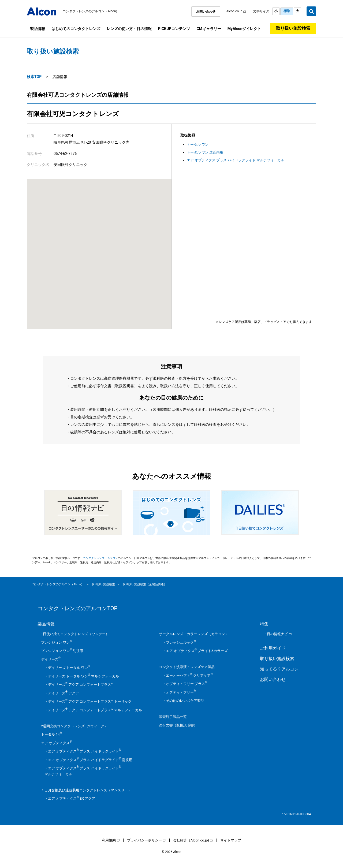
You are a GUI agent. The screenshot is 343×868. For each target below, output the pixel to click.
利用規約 (109, 840)
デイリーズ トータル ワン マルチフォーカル (83, 676)
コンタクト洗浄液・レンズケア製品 (187, 667)
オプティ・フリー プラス (187, 684)
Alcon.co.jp (234, 11)
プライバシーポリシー (144, 840)
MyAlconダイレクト (244, 29)
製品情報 (38, 29)
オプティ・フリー (181, 692)
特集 (264, 624)
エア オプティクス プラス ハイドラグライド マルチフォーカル (236, 160)
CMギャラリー (209, 29)
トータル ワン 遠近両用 (205, 152)
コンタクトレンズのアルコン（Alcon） (91, 11)
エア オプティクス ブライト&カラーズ (197, 651)
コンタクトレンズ (94, 558)
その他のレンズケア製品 (185, 701)
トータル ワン (198, 145)
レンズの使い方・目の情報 (129, 29)
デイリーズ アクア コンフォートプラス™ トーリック (90, 701)
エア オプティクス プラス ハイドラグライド (84, 751)
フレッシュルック (181, 642)
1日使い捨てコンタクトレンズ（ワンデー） (75, 634)
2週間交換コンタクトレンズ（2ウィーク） (74, 726)
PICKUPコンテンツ (174, 29)
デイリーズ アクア (63, 693)
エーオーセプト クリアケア (189, 675)
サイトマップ (231, 840)
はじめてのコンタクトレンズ (76, 29)
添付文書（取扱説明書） (178, 725)
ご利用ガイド (273, 648)
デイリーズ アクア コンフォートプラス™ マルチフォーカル (95, 710)
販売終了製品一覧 (173, 717)
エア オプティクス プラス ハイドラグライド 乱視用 (90, 760)
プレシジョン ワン (56, 642)
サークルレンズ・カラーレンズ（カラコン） (194, 634)
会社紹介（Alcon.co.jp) (191, 840)
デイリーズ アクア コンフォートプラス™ (81, 685)
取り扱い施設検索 (293, 28)
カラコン (113, 558)
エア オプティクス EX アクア (72, 798)
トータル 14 (51, 734)
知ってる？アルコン (279, 669)
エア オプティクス (56, 743)
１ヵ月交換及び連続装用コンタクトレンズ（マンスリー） (86, 790)
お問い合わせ (206, 12)
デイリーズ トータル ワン (69, 668)
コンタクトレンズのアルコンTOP (77, 608)
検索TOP (34, 77)
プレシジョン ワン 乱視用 (62, 651)
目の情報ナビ (277, 634)
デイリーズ (51, 659)
